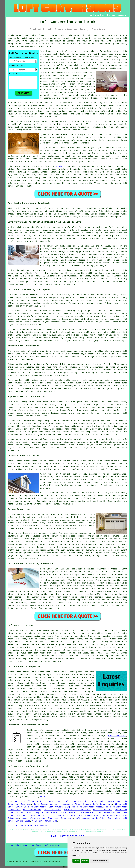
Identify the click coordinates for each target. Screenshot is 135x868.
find (16, 771)
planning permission (115, 44)
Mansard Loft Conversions (98, 804)
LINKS (97, 15)
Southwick (61, 166)
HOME (90, 15)
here (42, 797)
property (99, 41)
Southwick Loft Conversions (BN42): (27, 35)
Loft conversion (16, 166)
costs (87, 51)
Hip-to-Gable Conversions (106, 801)
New (32, 845)
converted (87, 106)
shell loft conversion (23, 124)
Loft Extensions (43, 804)
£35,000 (60, 62)
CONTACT (112, 15)
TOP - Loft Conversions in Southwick (27, 826)
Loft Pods (26, 813)
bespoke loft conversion (57, 750)
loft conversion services (31, 761)
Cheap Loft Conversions (61, 818)
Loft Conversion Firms (77, 801)
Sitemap (10, 845)
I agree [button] (76, 861)
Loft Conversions (103, 810)
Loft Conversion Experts (62, 807)
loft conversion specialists (54, 730)
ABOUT (104, 15)
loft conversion (63, 57)
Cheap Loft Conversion (46, 813)
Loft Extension (52, 810)
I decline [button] (85, 861)
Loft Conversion (86, 813)
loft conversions (83, 150)
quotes (55, 631)
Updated (39, 845)
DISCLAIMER (122, 15)
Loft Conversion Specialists (93, 807)
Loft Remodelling (25, 801)
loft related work (44, 755)
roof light (20, 208)
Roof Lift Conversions (49, 801)
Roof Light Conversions (85, 815)
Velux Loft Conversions (34, 807)
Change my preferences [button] (99, 861)
